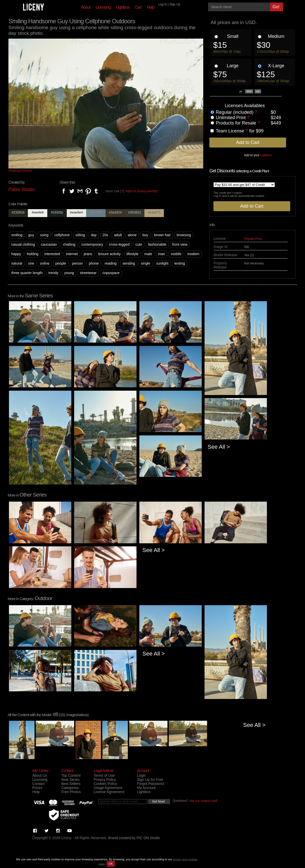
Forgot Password (151, 784)
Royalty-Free (253, 239)
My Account (146, 788)
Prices (37, 788)
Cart (138, 7)
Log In (163, 4)
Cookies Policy (105, 784)
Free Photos (71, 792)
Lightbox (123, 7)
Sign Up (175, 4)
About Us (40, 775)
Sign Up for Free (150, 780)
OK (111, 864)
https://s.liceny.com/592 (142, 191)
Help (151, 7)
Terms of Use (104, 775)
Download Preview (20, 171)
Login (141, 775)
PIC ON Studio (148, 838)
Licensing (103, 7)
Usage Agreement (108, 788)
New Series (71, 780)
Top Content (71, 775)
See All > (219, 447)
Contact (39, 784)
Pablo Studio (21, 189)
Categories (70, 788)
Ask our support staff (204, 801)
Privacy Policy (105, 780)
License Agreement (109, 792)
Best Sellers (71, 784)
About (86, 7)
